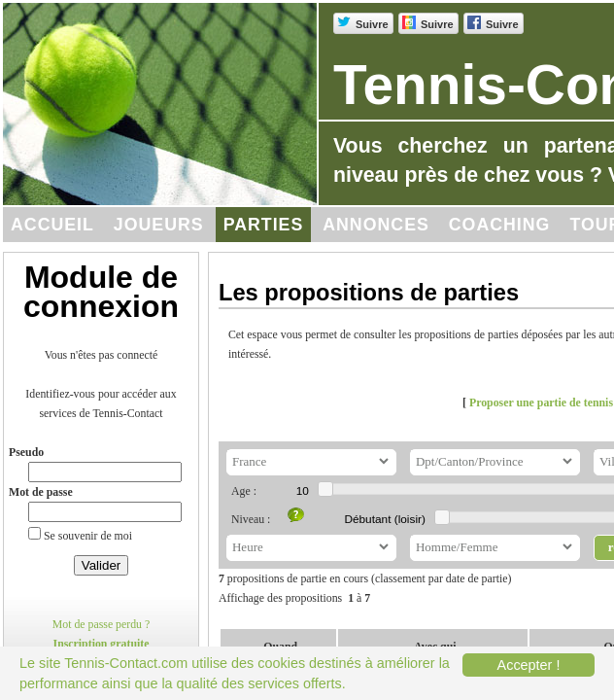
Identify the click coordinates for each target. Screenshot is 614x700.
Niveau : (251, 519)
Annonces (376, 225)
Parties (264, 225)
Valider (102, 565)
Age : (244, 491)
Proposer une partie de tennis (541, 402)
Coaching (500, 225)
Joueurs (159, 225)
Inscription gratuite (102, 644)
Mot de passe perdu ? (102, 624)
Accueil (52, 225)
